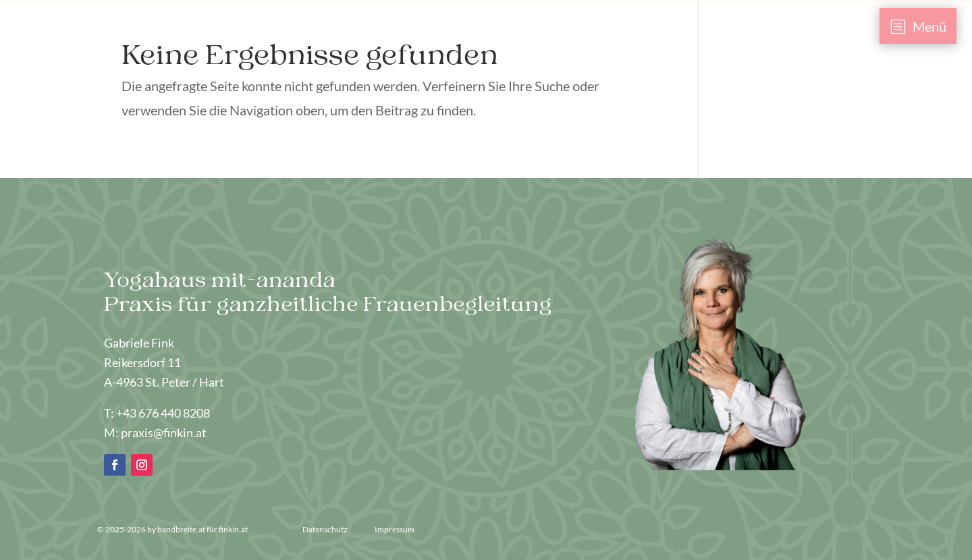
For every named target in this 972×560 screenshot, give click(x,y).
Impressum (395, 529)
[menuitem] (918, 26)
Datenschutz (326, 529)
